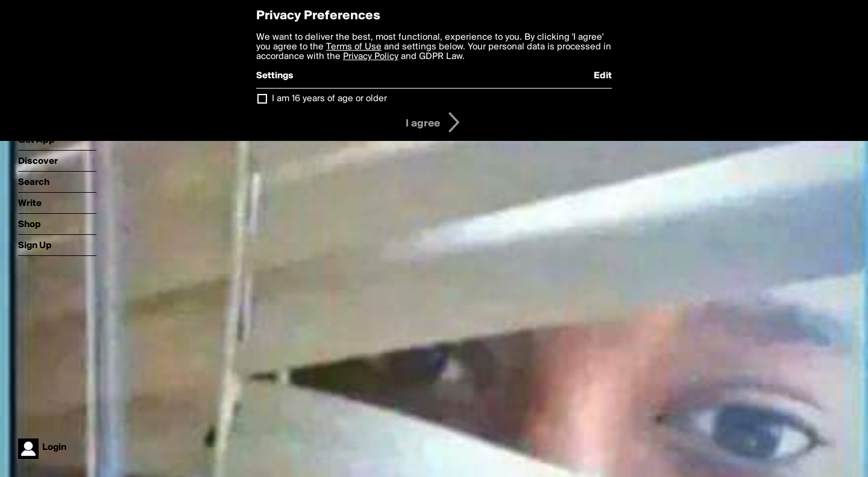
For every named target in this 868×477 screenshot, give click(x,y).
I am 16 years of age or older (329, 99)
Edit (603, 76)
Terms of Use (354, 47)
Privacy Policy (371, 57)
